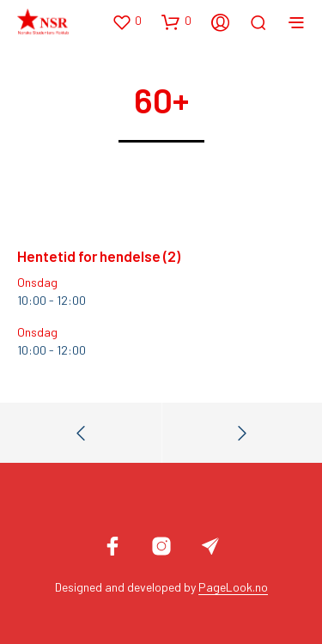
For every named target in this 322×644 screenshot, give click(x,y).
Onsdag (37, 282)
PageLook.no (233, 587)
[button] (127, 21)
